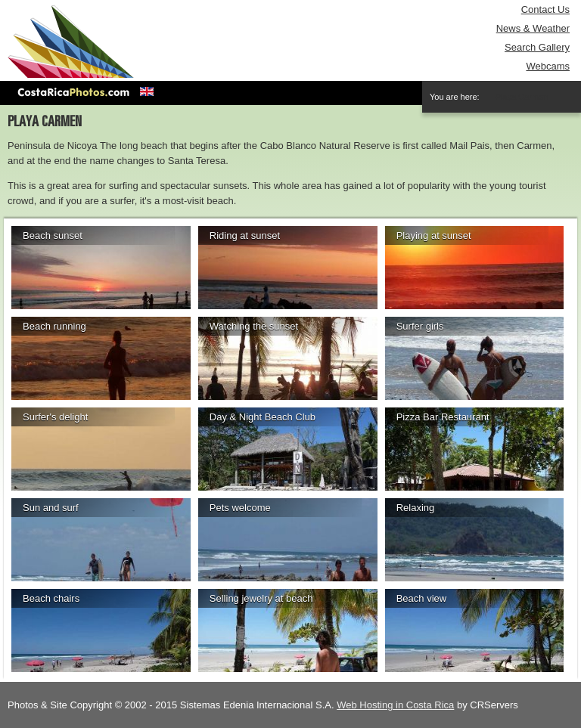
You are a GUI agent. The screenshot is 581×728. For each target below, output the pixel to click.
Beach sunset (53, 235)
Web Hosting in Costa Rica (395, 705)
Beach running (54, 326)
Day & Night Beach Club (263, 417)
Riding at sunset (245, 235)
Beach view (421, 598)
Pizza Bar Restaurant (443, 417)
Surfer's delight (55, 417)
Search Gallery (537, 47)
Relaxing (416, 508)
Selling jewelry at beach (261, 598)
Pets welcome (240, 508)
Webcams (548, 66)
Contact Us (545, 9)
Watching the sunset (254, 326)
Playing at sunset (434, 235)
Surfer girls (420, 326)
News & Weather (533, 28)
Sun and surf (51, 508)
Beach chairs (51, 598)
